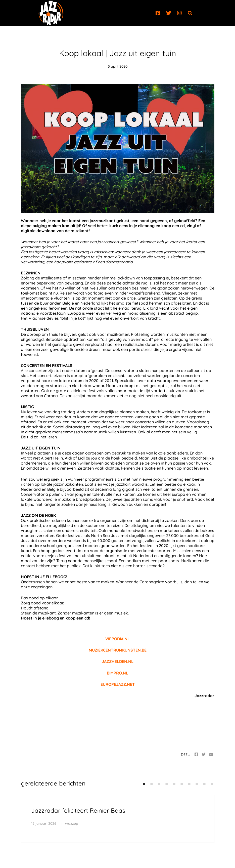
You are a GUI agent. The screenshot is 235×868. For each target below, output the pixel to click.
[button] (144, 784)
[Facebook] (158, 13)
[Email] (211, 754)
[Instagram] (179, 13)
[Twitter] (169, 13)
